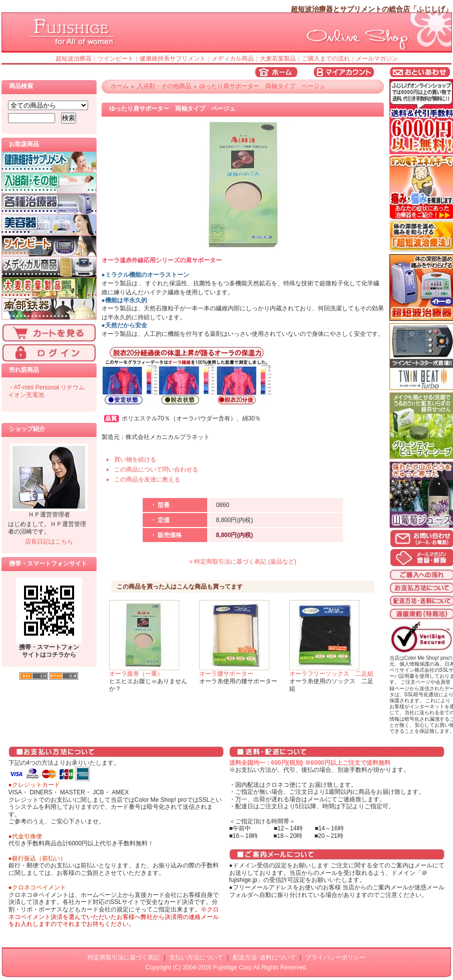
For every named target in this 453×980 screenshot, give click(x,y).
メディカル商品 (233, 59)
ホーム (120, 86)
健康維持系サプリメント (173, 59)
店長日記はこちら (49, 542)
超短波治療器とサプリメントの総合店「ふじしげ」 (371, 9)
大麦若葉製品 (278, 59)
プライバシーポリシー (335, 957)
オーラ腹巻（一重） (136, 674)
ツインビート (116, 59)
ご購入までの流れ (326, 59)
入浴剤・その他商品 (164, 86)
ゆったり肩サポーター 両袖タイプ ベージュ (262, 86)
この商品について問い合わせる (156, 469)
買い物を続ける (135, 459)
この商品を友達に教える (147, 479)
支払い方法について (196, 957)
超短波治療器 (74, 59)
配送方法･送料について (264, 957)
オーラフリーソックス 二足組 (331, 674)
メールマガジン (377, 59)
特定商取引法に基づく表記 (124, 957)
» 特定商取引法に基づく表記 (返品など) (243, 562)
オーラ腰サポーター (226, 674)
